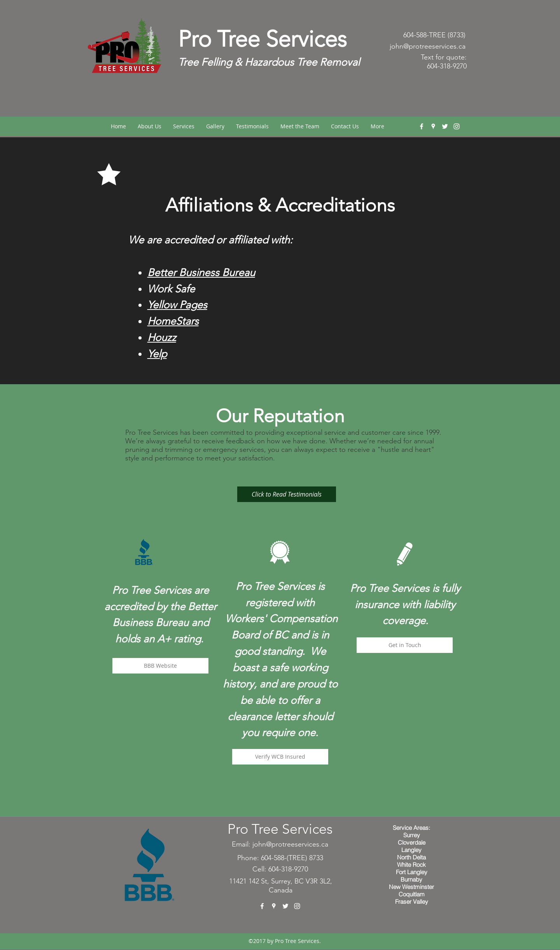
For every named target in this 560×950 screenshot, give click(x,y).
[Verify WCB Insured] (280, 757)
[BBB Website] (160, 666)
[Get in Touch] (405, 645)
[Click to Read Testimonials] (287, 494)
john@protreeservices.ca (428, 46)
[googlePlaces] (433, 126)
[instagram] (457, 126)
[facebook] (422, 126)
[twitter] (445, 126)
